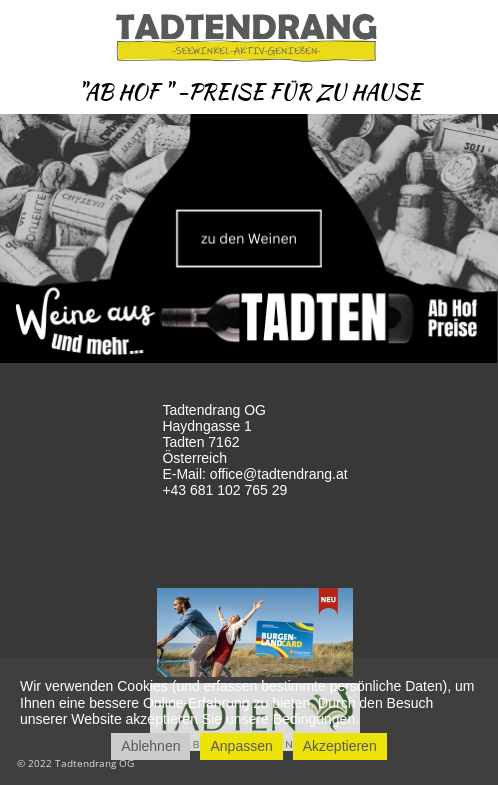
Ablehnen (150, 746)
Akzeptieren (340, 746)
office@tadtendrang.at (279, 474)
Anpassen (241, 746)
